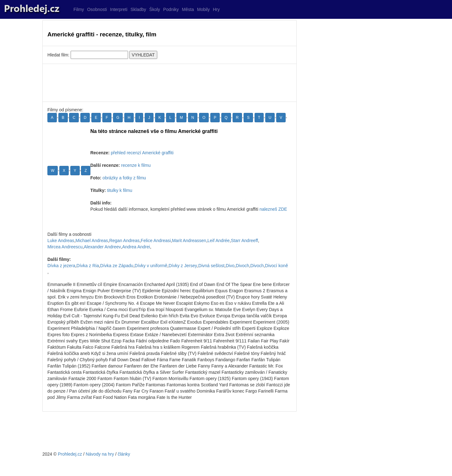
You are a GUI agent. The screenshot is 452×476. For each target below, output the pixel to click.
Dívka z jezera (61, 266)
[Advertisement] (169, 83)
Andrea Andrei (136, 247)
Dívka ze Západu (117, 266)
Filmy (79, 9)
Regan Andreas (124, 241)
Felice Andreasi (156, 241)
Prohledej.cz (70, 454)
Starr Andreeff (245, 241)
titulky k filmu (120, 190)
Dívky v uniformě (151, 266)
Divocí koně (276, 266)
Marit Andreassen (189, 241)
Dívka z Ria (88, 266)
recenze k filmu (136, 165)
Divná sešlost (211, 266)
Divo (230, 266)
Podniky (171, 9)
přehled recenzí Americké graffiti (142, 153)
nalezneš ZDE (273, 209)
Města (188, 9)
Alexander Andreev (102, 247)
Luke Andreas (61, 241)
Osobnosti (97, 9)
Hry (216, 9)
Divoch (242, 266)
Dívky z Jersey (183, 266)
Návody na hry (100, 454)
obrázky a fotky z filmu (124, 178)
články (124, 454)
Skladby (138, 9)
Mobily (203, 9)
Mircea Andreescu (65, 247)
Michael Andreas (92, 241)
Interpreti (119, 9)
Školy (155, 9)
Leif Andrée (219, 241)
